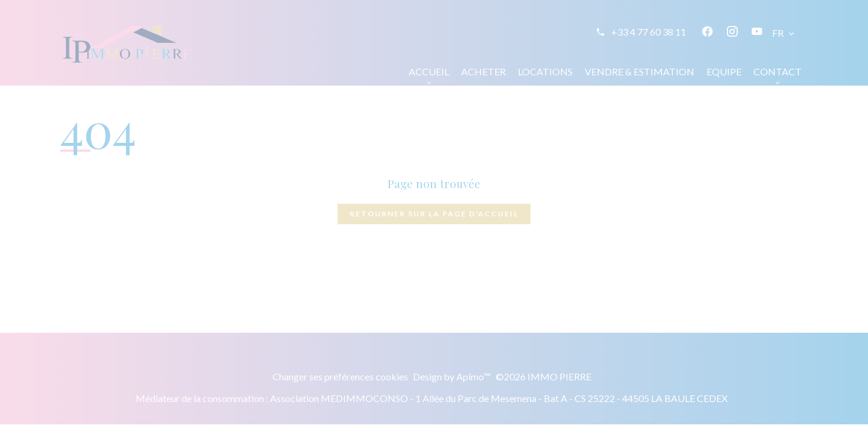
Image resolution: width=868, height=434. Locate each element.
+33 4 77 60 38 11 (649, 32)
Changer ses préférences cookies (340, 376)
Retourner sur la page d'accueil (434, 214)
